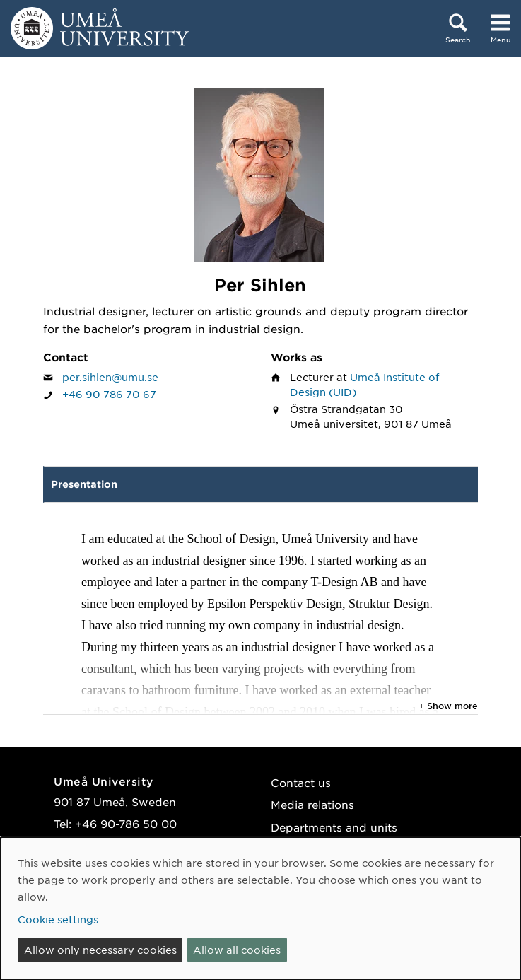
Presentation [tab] (84, 484)
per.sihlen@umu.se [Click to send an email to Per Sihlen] (110, 377)
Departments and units (334, 827)
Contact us (301, 782)
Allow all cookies (237, 950)
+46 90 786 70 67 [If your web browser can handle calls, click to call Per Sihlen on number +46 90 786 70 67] (109, 394)
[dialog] (260, 909)
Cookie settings (58, 919)
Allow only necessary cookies (100, 950)
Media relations (312, 804)
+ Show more (448, 706)
